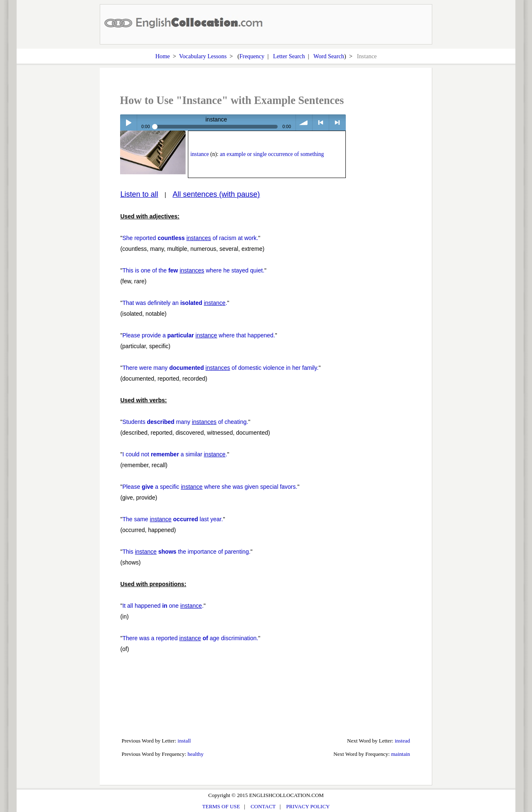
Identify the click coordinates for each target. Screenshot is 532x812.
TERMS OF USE (221, 806)
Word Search (329, 56)
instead (403, 741)
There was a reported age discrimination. (190, 638)
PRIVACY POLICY (308, 806)
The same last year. (172, 519)
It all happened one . (163, 606)
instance (200, 154)
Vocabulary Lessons (203, 56)
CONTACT (263, 806)
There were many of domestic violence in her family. (220, 368)
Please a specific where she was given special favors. (210, 487)
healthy (195, 754)
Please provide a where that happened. (198, 335)
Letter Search (289, 56)
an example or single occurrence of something (272, 154)
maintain (401, 754)
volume (304, 123)
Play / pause (128, 123)
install (184, 741)
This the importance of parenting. (186, 552)
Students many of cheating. (185, 422)
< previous (321, 123)
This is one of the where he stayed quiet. (193, 270)
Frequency (252, 56)
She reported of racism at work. (190, 238)
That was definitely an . (175, 303)
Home (163, 56)
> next (337, 123)
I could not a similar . (175, 454)
